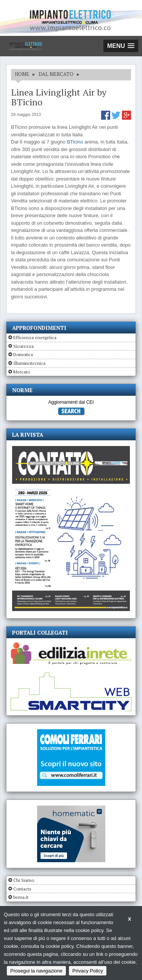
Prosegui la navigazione (36, 971)
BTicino (75, 142)
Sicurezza (23, 346)
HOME (22, 74)
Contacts (22, 889)
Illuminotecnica (29, 363)
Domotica (23, 354)
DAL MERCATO (56, 74)
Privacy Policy (88, 971)
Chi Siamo (24, 880)
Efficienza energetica (35, 337)
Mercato (22, 372)
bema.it (21, 897)
